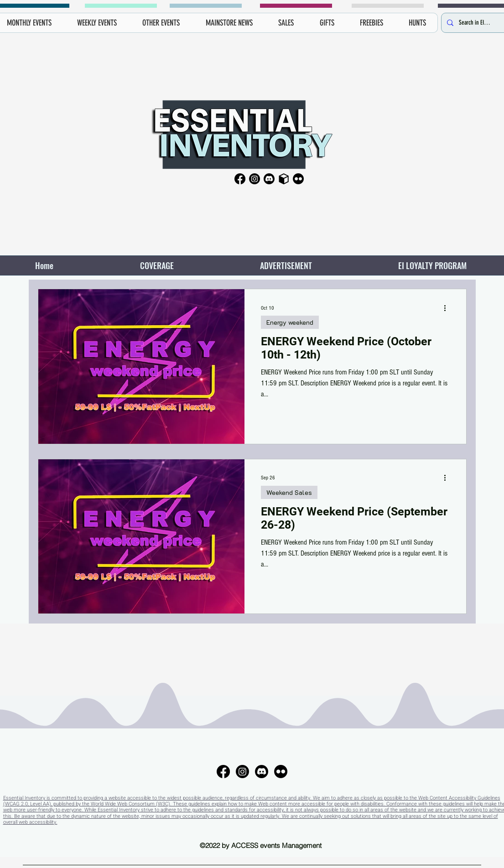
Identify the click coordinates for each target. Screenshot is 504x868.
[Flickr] (298, 179)
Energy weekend (290, 322)
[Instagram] (255, 179)
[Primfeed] (284, 179)
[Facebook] (240, 179)
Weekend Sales (289, 492)
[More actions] (448, 308)
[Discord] (269, 179)
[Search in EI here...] (475, 23)
